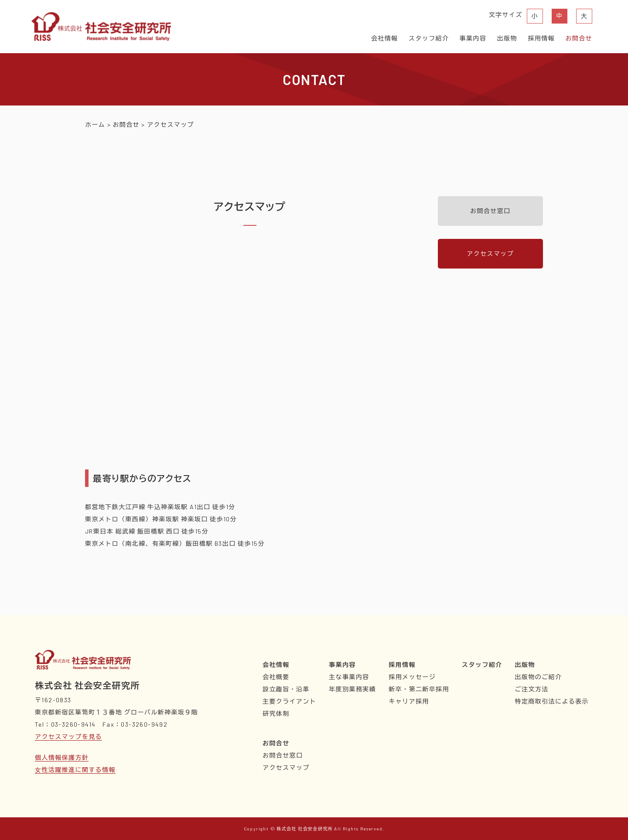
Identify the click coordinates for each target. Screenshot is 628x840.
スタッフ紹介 (429, 38)
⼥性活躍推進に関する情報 (75, 770)
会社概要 (276, 677)
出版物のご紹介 (539, 677)
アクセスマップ (490, 253)
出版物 (507, 38)
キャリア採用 (409, 701)
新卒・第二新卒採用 (419, 689)
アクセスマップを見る (68, 736)
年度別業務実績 (352, 689)
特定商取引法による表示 (552, 701)
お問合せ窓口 (490, 211)
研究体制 (276, 713)
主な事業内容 (349, 677)
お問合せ (579, 38)
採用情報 (541, 38)
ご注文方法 (532, 689)
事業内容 (473, 38)
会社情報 (385, 38)
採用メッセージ (412, 677)
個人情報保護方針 (62, 757)
